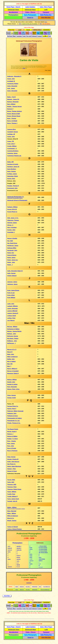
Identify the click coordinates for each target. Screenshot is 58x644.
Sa (39, 557)
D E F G (22, 587)
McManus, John (12, 341)
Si (19, 559)
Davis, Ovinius (11, 171)
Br (11, 548)
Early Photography (30, 15)
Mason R (10, 352)
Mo (19, 550)
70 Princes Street (43, 549)
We (19, 565)
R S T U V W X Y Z (45, 590)
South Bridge (42, 559)
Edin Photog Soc (46, 15)
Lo (11, 567)
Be (10, 548)
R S (40, 587)
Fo (32, 554)
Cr (11, 550)
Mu (21, 550)
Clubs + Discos (30, 12)
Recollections (13, 12)
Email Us (30, 18)
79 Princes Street (43, 551)
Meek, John (11, 354)
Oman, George (11, 395)
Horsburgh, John (12, 250)
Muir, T (9, 366)
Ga (30, 556)
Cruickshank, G (12, 149)
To (19, 561)
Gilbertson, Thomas (13, 220)
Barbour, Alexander (13, 102)
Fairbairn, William (12, 207)
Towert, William (12, 492)
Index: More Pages (46, 7)
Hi (32, 557)
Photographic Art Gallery (15, 418)
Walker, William (12, 507)
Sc (41, 557)
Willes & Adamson (13, 516)
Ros (19, 557)
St (20, 559)
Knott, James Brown (13, 290)
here (46, 22)
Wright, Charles (12, 521)
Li (33, 561)
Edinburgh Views (13, 10)
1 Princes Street (43, 546)
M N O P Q (35, 587)
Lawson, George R (13, 313)
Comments (29, 583)
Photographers (13, 15)
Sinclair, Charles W (13, 459)
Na (30, 564)
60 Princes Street (43, 548)
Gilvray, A (10, 225)
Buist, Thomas (12, 118)
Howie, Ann (11, 253)
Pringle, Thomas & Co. (14, 423)
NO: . (45, 24)
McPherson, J (11, 343)
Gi (32, 556)
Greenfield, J (11, 232)
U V (40, 564)
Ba (30, 548)
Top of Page (7, 596)
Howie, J (10, 265)
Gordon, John (11, 230)
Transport (46, 12)
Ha (30, 557)
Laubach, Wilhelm (12, 306)
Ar (10, 546)
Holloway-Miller (12, 248)
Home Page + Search (13, 7)
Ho (10, 559)
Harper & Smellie (12, 238)
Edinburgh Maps (30, 10)
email (24, 68)
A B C (17, 587)
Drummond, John (12, 188)
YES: (28, 24)
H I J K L (28, 587)
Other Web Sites (46, 18)
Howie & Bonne (12, 255)
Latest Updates (30, 7)
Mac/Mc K (19, 548)
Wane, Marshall (12, 511)
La (30, 561)
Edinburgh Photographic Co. (16, 197)
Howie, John (11, 262)
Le (10, 567)
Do (10, 552)
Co (10, 550)
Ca (30, 549)
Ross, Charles (12, 441)
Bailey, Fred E (11, 97)
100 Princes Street (43, 553)
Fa (30, 554)
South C (41, 561)
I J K (31, 559)
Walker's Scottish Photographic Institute (16, 509)
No (32, 564)
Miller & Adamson (12, 357)
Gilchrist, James (12, 223)
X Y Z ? (41, 567)
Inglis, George (11, 273)
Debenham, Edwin (13, 176)
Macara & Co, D (12, 350)
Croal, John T (11, 144)
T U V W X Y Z (46, 587)
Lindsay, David (12, 316)
